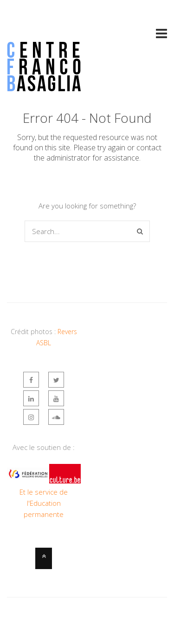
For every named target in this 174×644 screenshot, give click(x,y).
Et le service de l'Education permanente (44, 503)
